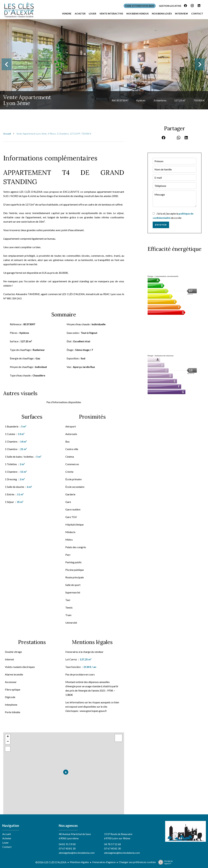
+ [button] (8, 737)
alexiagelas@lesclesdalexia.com (77, 853)
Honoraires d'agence (104, 862)
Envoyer (161, 225)
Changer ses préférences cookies (137, 862)
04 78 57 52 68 (112, 844)
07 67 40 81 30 (67, 848)
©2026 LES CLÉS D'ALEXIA (51, 862)
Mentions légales (79, 862)
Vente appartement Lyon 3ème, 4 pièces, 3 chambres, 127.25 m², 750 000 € (54, 134)
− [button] (8, 742)
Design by (165, 862)
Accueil (7, 134)
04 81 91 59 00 (67, 844)
